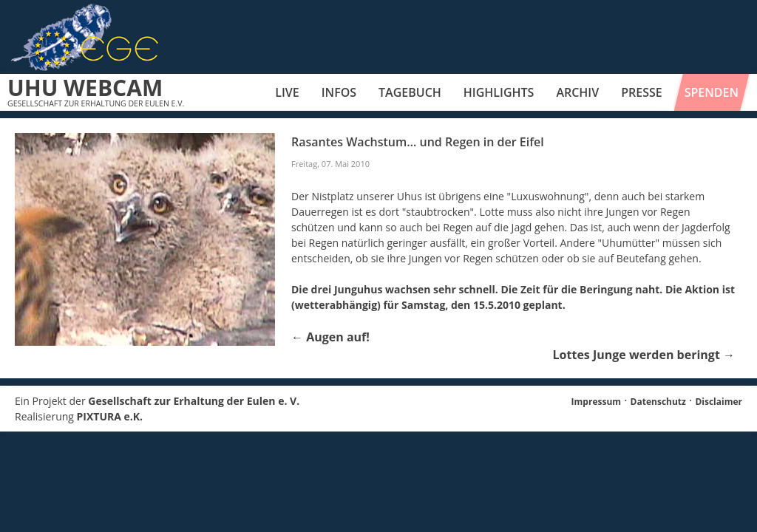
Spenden (712, 92)
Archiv (577, 92)
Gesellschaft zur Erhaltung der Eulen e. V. (194, 401)
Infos (339, 92)
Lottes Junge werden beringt (644, 355)
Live (287, 92)
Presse (642, 92)
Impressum (597, 402)
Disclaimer (719, 402)
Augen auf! (330, 337)
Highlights (499, 92)
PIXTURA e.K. (110, 416)
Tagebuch (410, 92)
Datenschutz (658, 402)
